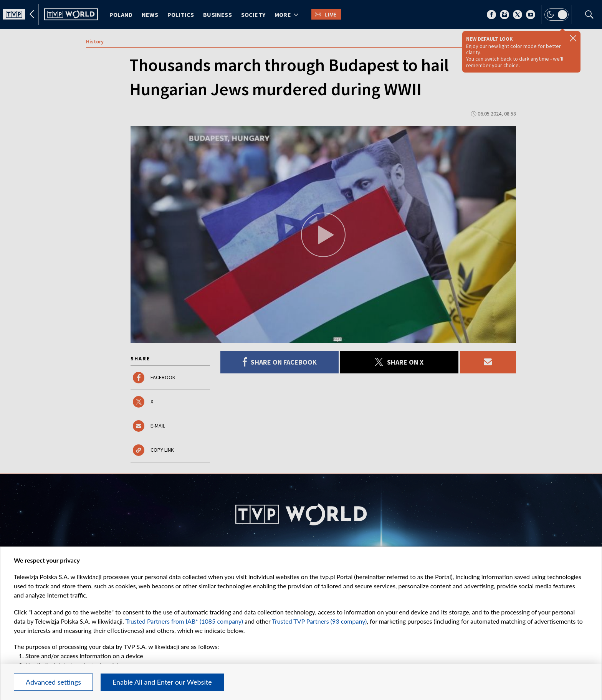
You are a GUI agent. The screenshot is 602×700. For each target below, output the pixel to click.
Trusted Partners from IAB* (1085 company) (184, 621)
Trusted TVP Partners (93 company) (319, 621)
